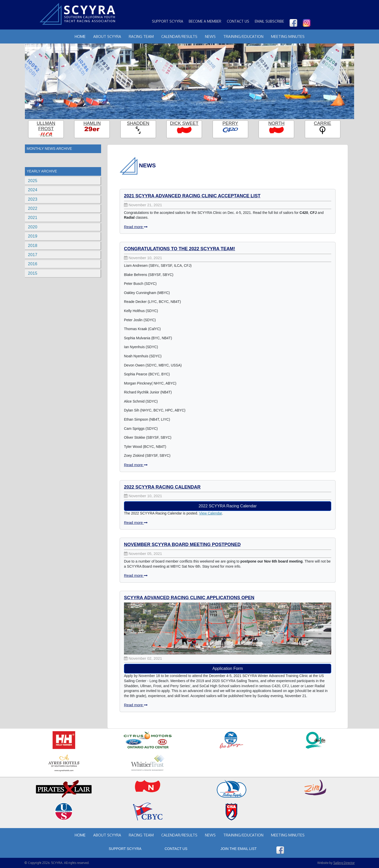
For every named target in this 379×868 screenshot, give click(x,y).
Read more (136, 227)
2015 (33, 273)
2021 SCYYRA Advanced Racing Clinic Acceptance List (192, 196)
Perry (230, 123)
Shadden (138, 123)
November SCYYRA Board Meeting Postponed (182, 545)
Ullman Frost (46, 126)
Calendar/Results (179, 36)
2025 (33, 181)
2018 (33, 246)
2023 (33, 199)
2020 (33, 227)
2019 (33, 236)
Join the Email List (239, 849)
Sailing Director (344, 863)
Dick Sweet (184, 123)
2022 (33, 208)
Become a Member (205, 21)
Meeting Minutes (288, 36)
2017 (33, 255)
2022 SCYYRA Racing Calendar (162, 487)
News (210, 36)
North (276, 123)
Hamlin (92, 123)
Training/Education (243, 36)
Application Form (228, 668)
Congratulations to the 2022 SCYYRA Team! (179, 249)
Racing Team (141, 36)
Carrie (323, 123)
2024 (33, 190)
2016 (33, 264)
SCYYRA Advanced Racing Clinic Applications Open (189, 598)
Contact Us (238, 21)
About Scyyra (107, 36)
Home (80, 36)
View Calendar (211, 513)
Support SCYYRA (168, 21)
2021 (33, 218)
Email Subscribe (269, 21)
